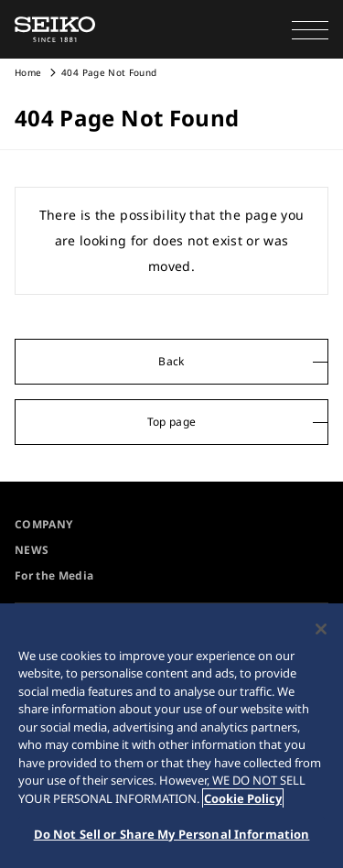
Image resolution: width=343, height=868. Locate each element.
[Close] (321, 629)
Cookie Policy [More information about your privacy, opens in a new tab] (243, 798)
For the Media (54, 575)
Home (28, 72)
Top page (172, 422)
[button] (310, 29)
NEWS (32, 550)
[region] (171, 736)
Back (171, 361)
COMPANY (43, 524)
